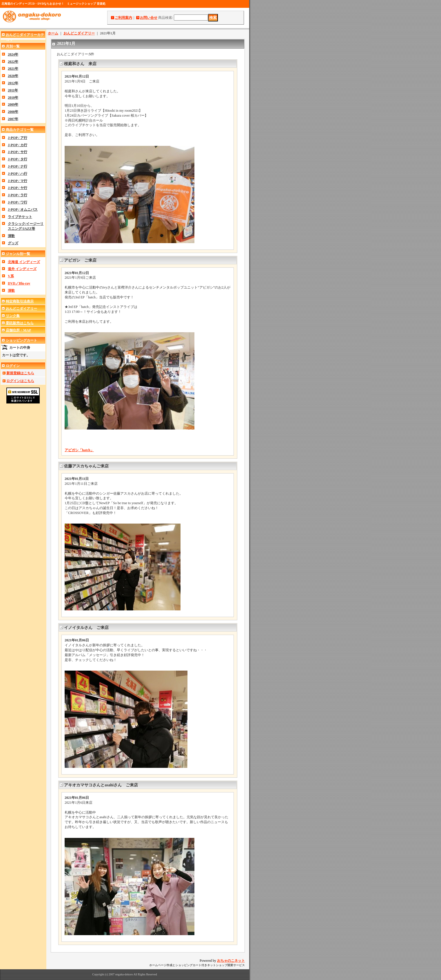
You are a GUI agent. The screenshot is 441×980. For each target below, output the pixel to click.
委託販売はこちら (20, 323)
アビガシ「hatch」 (79, 450)
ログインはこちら (20, 381)
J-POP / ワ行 (18, 202)
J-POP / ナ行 (18, 166)
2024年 (13, 54)
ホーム (53, 33)
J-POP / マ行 (18, 181)
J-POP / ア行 (18, 138)
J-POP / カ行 (18, 145)
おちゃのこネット (231, 961)
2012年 (13, 83)
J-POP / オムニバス (23, 210)
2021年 (13, 69)
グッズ (13, 243)
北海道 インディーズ (24, 262)
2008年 (13, 112)
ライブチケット (20, 217)
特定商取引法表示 (20, 301)
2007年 (13, 119)
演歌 (11, 236)
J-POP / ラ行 (18, 195)
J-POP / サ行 (18, 152)
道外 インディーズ (22, 269)
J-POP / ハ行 (18, 174)
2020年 (13, 76)
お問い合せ (149, 18)
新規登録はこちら (20, 373)
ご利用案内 (123, 18)
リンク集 (13, 316)
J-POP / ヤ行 (18, 188)
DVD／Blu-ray (19, 283)
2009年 (13, 104)
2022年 (13, 62)
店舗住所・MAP (18, 330)
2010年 (13, 98)
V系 (11, 276)
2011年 (13, 90)
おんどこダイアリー (21, 309)
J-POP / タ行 (18, 159)
